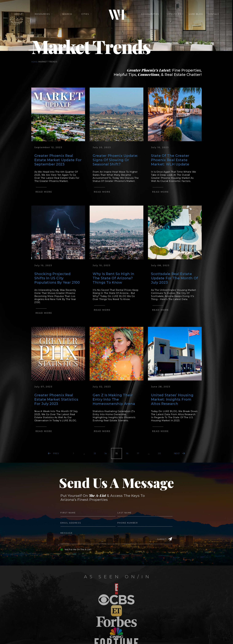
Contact (213, 14)
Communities (150, 14)
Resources (43, 14)
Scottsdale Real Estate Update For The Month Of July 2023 (175, 278)
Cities (85, 14)
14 (106, 453)
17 (138, 453)
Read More (44, 192)
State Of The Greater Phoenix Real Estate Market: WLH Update (170, 160)
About (19, 14)
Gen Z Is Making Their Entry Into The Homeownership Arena (114, 399)
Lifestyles (174, 14)
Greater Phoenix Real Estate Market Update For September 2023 (58, 160)
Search (67, 14)
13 (95, 453)
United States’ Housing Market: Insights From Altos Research (172, 399)
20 (159, 453)
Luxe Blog (195, 14)
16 (127, 453)
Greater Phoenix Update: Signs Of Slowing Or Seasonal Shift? (115, 160)
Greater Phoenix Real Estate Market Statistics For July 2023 (56, 399)
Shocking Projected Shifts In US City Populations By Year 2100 (57, 278)
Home (34, 62)
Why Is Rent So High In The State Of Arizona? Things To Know (113, 278)
